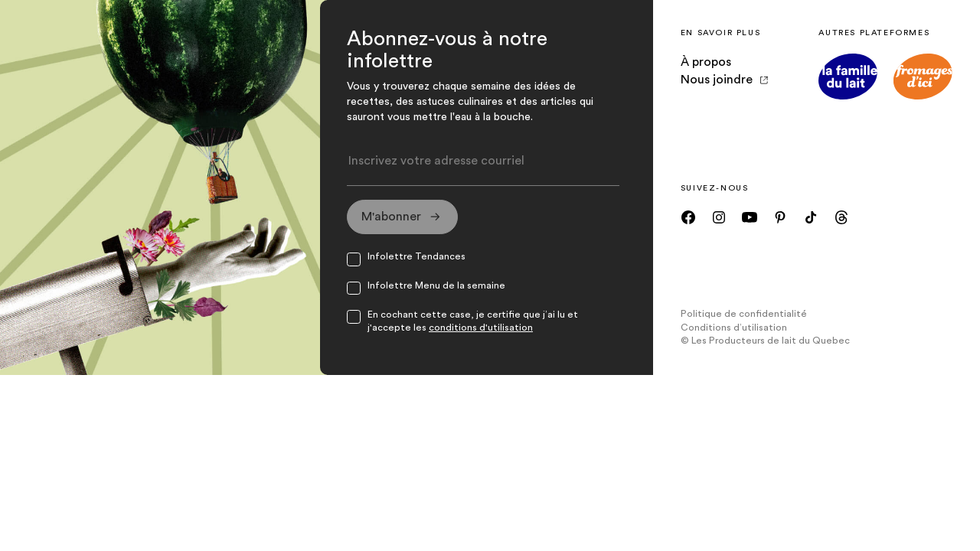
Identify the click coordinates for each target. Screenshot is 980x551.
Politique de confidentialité (744, 314)
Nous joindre (724, 80)
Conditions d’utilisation (734, 328)
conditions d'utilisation (481, 328)
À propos (706, 62)
